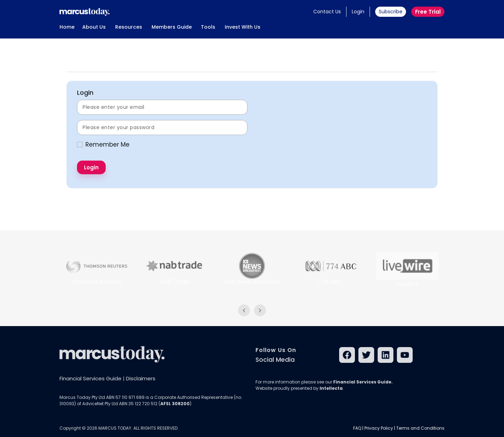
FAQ (357, 428)
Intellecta (331, 388)
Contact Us (327, 12)
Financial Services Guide (90, 378)
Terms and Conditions (420, 428)
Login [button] (358, 12)
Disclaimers (141, 378)
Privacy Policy (379, 428)
